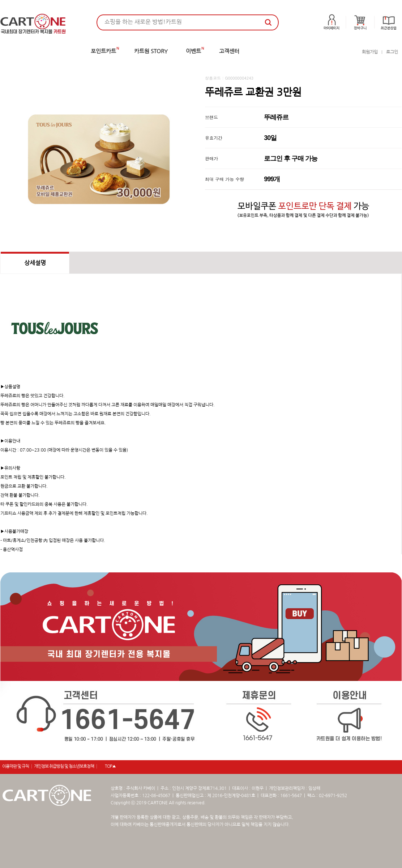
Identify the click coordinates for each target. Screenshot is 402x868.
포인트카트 (103, 51)
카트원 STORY (151, 51)
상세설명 (35, 263)
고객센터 (229, 51)
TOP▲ (110, 766)
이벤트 (193, 51)
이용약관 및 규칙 (16, 766)
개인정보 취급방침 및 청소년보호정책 (64, 766)
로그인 (392, 52)
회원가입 (370, 52)
